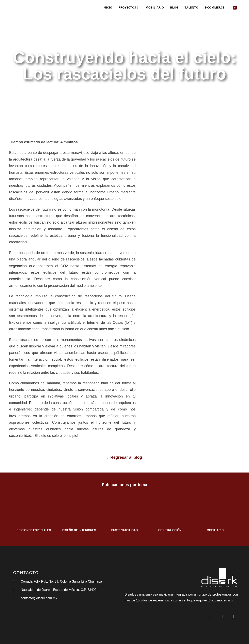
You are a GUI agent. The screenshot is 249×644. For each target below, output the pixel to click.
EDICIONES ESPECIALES (34, 530)
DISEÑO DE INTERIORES (79, 530)
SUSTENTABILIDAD (124, 530)
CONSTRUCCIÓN (170, 530)
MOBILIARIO (215, 530)
